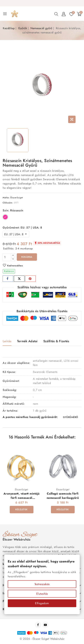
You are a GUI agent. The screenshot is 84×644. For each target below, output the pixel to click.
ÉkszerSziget (17, 198)
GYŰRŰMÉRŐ (71, 417)
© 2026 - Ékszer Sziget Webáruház (42, 639)
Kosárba (27, 257)
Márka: (6, 198)
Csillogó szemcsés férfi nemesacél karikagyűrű (63, 496)
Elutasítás (42, 594)
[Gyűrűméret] (16, 234)
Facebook (38, 625)
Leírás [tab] (7, 341)
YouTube (46, 625)
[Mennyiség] (7, 257)
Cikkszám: (8, 203)
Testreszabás (42, 584)
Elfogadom (42, 603)
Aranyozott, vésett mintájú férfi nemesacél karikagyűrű (22, 498)
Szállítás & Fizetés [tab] (56, 341)
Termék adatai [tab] (27, 341)
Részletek (21, 509)
